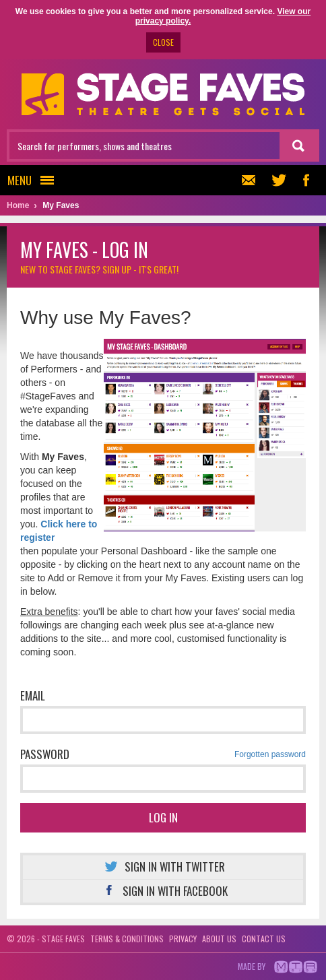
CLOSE (163, 42)
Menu (35, 180)
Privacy (183, 939)
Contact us (264, 939)
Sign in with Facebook (163, 891)
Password (163, 754)
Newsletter (247, 180)
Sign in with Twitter (163, 867)
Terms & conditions (127, 939)
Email (33, 695)
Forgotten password (270, 754)
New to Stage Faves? (99, 269)
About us (219, 939)
